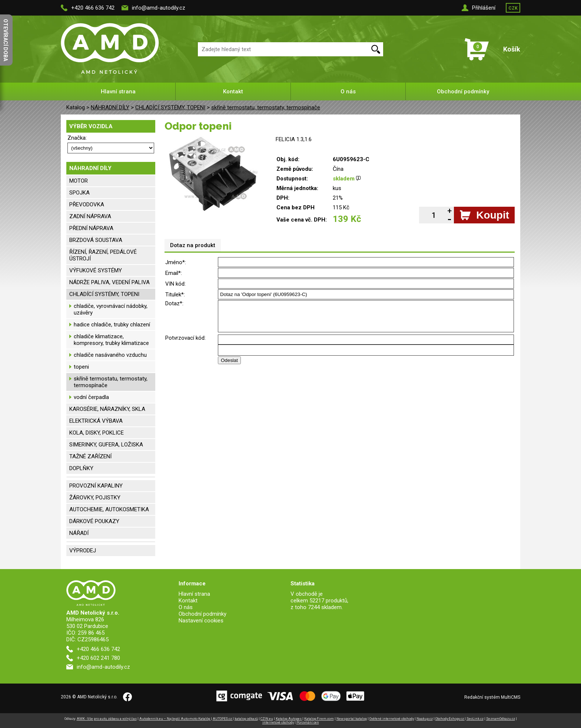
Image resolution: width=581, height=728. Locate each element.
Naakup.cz (425, 719)
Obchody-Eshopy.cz (450, 719)
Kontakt (233, 92)
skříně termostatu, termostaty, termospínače (266, 107)
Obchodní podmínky (463, 92)
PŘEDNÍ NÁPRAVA (91, 228)
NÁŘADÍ (79, 533)
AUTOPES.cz (223, 719)
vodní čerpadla (91, 397)
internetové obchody (278, 722)
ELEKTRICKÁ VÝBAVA (96, 421)
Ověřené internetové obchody (392, 719)
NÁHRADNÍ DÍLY (110, 107)
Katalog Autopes (289, 719)
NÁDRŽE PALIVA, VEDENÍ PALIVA (109, 282)
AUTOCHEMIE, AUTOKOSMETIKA (109, 509)
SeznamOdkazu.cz (501, 719)
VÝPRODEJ (83, 551)
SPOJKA (79, 193)
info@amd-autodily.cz (159, 8)
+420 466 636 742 (93, 8)
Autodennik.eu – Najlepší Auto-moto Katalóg (175, 719)
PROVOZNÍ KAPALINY (96, 486)
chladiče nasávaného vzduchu (110, 355)
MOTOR (79, 181)
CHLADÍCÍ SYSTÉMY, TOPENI (170, 107)
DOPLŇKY (81, 468)
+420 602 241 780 (98, 658)
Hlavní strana (118, 92)
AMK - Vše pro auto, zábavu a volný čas (107, 719)
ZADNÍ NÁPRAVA (90, 216)
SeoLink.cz (475, 719)
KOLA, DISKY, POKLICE (97, 433)
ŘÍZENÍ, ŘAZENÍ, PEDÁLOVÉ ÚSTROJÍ (103, 255)
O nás (348, 92)
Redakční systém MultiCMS (492, 697)
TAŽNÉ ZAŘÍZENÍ (90, 456)
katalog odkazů (246, 719)
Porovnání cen (308, 722)
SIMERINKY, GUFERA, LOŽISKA (106, 445)
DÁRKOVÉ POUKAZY (94, 521)
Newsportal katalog (352, 719)
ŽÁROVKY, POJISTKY (95, 498)
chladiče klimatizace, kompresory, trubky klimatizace (111, 340)
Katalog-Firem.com (319, 719)
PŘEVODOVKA (87, 205)
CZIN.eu (267, 719)
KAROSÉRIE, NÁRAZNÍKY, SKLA (107, 409)
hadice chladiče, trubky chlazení (112, 325)
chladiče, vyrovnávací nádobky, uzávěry (111, 309)
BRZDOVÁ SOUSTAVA (96, 240)
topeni (81, 367)
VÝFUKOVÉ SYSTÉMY (96, 270)
